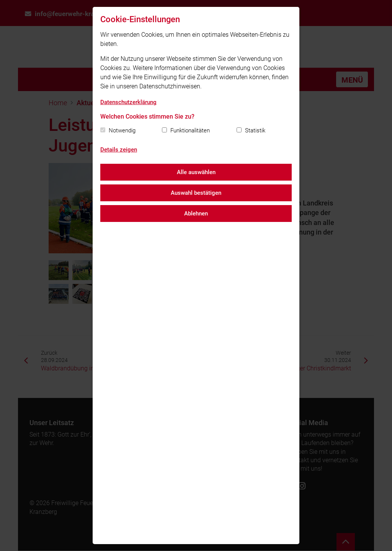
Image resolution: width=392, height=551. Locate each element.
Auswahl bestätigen (196, 193)
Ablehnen (196, 214)
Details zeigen (119, 150)
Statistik (255, 130)
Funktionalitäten (190, 130)
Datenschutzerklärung (128, 102)
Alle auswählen (196, 172)
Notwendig (122, 130)
